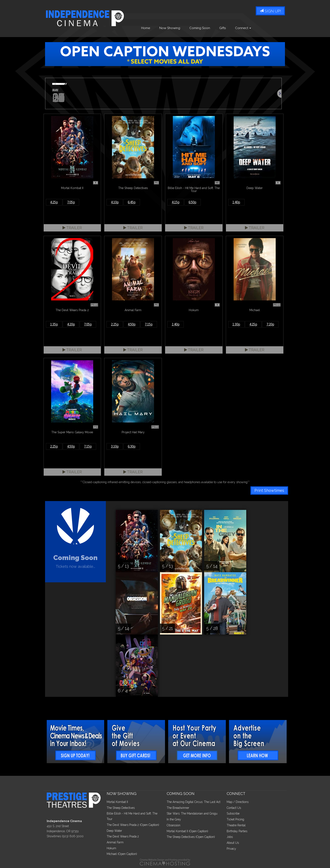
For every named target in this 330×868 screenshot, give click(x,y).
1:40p (236, 202)
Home (146, 28)
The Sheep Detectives (121, 808)
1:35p (54, 324)
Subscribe (233, 813)
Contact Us (234, 808)
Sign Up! (270, 11)
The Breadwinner (178, 808)
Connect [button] (243, 28)
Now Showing (170, 28)
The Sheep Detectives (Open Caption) (191, 837)
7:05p (71, 202)
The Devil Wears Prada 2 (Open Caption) (133, 825)
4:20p (71, 324)
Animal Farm (115, 842)
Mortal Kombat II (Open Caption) (187, 831)
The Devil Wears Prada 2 (123, 836)
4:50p (132, 324)
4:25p (54, 202)
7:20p (270, 324)
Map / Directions (238, 802)
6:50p (192, 202)
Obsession (174, 825)
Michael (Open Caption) (122, 854)
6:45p (132, 202)
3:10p (115, 446)
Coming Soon (200, 28)
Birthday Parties (237, 831)
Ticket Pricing (235, 819)
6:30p (132, 446)
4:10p (115, 202)
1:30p (236, 324)
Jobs (230, 837)
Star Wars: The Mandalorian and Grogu (192, 813)
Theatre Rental (236, 825)
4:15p (176, 202)
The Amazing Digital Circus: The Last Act (194, 802)
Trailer (72, 228)
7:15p (149, 324)
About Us (233, 843)
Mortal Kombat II (117, 802)
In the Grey (174, 819)
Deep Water (114, 831)
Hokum (111, 848)
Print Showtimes (269, 490)
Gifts (223, 28)
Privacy (231, 849)
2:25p (115, 324)
